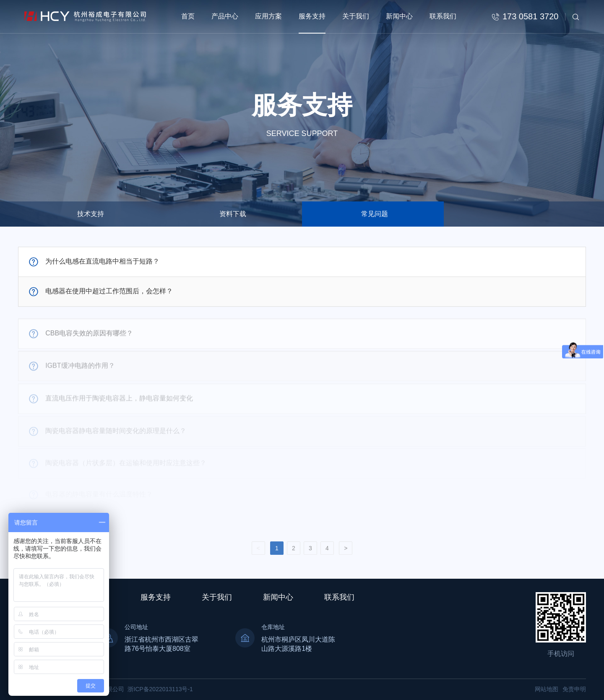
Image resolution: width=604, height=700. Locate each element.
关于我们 (356, 16)
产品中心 (225, 16)
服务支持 (312, 16)
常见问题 (375, 214)
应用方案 (268, 16)
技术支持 (91, 214)
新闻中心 (399, 16)
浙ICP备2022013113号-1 (160, 689)
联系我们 (443, 16)
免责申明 (574, 689)
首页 (188, 16)
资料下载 (233, 214)
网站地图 (547, 689)
